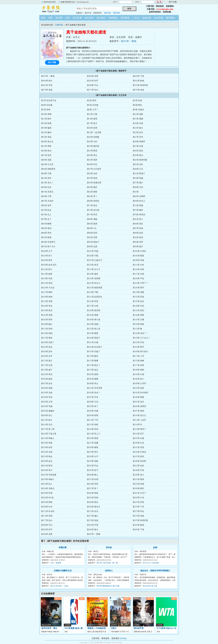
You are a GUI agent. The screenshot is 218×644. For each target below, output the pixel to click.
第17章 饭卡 (92, 123)
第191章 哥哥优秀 (95, 388)
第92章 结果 (92, 237)
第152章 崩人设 (94, 329)
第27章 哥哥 (138, 137)
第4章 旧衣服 (47, 105)
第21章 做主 (138, 128)
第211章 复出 (47, 420)
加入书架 (52, 62)
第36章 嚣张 (138, 151)
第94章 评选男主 (48, 242)
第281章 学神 (47, 85)
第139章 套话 (47, 310)
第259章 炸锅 (47, 493)
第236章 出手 (93, 457)
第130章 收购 (47, 297)
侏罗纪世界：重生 (49, 628)
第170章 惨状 (93, 356)
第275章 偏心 (93, 516)
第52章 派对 (46, 178)
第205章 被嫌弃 (48, 411)
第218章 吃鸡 (93, 429)
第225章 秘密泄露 (95, 288)
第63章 (136, 192)
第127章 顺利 (47, 292)
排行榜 (59, 18)
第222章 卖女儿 (94, 283)
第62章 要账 (92, 192)
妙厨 (155, 548)
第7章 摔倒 (46, 110)
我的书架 (116, 13)
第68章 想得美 (93, 201)
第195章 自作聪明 (140, 393)
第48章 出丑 (138, 169)
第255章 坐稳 (138, 484)
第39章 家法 (138, 155)
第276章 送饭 (138, 90)
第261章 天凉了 (139, 493)
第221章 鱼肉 (47, 283)
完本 (67, 18)
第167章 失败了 (94, 352)
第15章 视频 (138, 119)
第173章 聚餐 (93, 361)
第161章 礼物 (93, 342)
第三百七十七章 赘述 (151, 563)
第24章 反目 (138, 132)
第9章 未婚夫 (138, 110)
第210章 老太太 (139, 415)
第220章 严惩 (138, 278)
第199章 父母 (47, 402)
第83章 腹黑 (92, 224)
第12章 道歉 (138, 114)
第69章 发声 (46, 205)
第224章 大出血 (48, 288)
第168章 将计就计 (140, 352)
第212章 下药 (93, 420)
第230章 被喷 (93, 447)
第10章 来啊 (46, 114)
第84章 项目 (138, 224)
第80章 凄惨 (92, 219)
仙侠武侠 (147, 18)
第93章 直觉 (138, 237)
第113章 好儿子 (94, 269)
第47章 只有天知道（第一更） (108, 563)
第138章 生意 (138, 306)
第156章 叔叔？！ (140, 333)
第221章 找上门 (94, 434)
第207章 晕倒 (138, 411)
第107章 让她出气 (95, 260)
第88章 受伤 (46, 233)
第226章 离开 (138, 288)
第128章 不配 (93, 292)
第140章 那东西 (94, 310)
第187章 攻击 (47, 383)
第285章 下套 (138, 76)
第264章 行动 (138, 498)
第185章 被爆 (93, 379)
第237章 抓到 (138, 457)
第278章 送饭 (47, 90)
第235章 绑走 (47, 457)
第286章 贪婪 (93, 76)
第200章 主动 (93, 402)
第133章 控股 (47, 301)
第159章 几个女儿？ (141, 338)
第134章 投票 (93, 301)
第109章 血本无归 (49, 265)
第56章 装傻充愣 (94, 183)
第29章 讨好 (92, 142)
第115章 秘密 (47, 274)
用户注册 (173, 2)
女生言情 (159, 18)
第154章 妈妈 (47, 333)
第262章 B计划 (47, 498)
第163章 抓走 (47, 347)
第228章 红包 (138, 443)
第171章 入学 (138, 356)
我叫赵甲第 (139, 628)
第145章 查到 (47, 320)
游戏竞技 (113, 18)
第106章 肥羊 (47, 260)
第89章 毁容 (92, 233)
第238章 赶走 (47, 461)
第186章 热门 (138, 379)
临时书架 (107, 13)
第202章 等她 (47, 406)
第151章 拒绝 (47, 329)
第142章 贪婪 (47, 315)
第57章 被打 (138, 183)
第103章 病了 (47, 256)
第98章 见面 (92, 247)
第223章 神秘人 (48, 438)
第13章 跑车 (46, 119)
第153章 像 (137, 329)
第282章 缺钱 (138, 81)
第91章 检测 (46, 237)
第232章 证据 (47, 452)
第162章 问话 (138, 342)
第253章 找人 (47, 484)
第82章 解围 (46, 224)
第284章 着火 (47, 81)
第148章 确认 (47, 324)
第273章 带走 (138, 511)
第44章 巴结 (92, 164)
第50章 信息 (92, 174)
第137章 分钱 (93, 306)
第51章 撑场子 (139, 174)
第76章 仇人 (46, 215)
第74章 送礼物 (93, 210)
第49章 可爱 (46, 174)
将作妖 (109, 548)
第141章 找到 (138, 310)
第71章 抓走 (92, 205)
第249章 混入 (138, 475)
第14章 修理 (92, 119)
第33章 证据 (138, 146)
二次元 (136, 18)
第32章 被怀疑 (93, 146)
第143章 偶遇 (93, 315)
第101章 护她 (93, 251)
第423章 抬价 (138, 466)
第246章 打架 (138, 470)
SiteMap (123, 638)
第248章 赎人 (93, 475)
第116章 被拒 (93, 274)
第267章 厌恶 (138, 502)
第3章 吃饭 (137, 100)
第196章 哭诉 (47, 397)
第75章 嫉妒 (138, 210)
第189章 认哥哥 (139, 383)
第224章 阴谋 (93, 438)
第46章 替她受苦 (48, 169)
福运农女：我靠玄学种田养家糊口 (155, 571)
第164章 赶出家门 (95, 347)
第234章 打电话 (139, 452)
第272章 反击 (93, 511)
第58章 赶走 (46, 187)
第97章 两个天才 (48, 247)
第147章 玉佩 (138, 320)
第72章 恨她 (138, 205)
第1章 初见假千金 (49, 100)
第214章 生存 (47, 425)
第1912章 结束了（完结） (60, 586)
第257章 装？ (93, 488)
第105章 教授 (138, 256)
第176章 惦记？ (94, 365)
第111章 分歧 (138, 265)
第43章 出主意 (47, 164)
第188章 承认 (93, 383)
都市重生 (171, 18)
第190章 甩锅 (47, 388)
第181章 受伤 (47, 374)
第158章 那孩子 (94, 338)
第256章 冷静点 (48, 488)
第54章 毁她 (138, 178)
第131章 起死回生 (95, 297)
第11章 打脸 (92, 114)
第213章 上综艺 (139, 420)
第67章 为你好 (47, 201)
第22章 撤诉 (46, 132)
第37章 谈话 (46, 155)
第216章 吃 (137, 425)
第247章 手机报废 (49, 475)
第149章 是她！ (94, 324)
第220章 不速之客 (49, 434)
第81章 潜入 (138, 219)
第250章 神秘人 (48, 479)
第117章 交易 (138, 274)
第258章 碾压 (138, 488)
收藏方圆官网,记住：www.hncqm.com (75, 2)
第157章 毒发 (47, 338)
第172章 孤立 (47, 361)
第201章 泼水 (138, 402)
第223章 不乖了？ (140, 283)
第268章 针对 (47, 507)
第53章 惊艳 (92, 178)
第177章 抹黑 (138, 365)
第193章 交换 (47, 393)
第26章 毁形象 (93, 137)
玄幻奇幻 (101, 18)
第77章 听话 (92, 215)
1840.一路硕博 (56, 563)
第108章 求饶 (138, 260)
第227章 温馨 (93, 443)
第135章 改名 (138, 301)
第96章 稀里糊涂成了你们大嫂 (108, 586)
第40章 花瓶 (46, 160)
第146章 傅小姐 (94, 320)
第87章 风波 (138, 228)
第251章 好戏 (93, 479)
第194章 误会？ (94, 393)
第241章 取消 (47, 466)
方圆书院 (55, 9)
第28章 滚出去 (47, 142)
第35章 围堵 (92, 151)
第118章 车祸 (47, 278)
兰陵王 (113, 628)
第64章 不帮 (46, 196)
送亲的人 (109, 571)
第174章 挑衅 (138, 361)
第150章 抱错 (138, 324)
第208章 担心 (47, 415)
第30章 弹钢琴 (139, 142)
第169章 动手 (47, 356)
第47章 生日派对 (94, 169)
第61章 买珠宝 (47, 192)
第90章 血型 (138, 233)
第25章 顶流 (46, 137)
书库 (50, 18)
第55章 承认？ (47, 183)
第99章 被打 (138, 247)
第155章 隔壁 (93, 333)
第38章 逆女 (92, 155)
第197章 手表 (93, 397)
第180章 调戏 (138, 370)
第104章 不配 (93, 256)
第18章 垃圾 (138, 123)
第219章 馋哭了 (139, 429)
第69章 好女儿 (139, 201)
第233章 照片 (93, 452)
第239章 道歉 (93, 461)
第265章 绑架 (47, 502)
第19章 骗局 (46, 128)
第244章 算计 (47, 470)
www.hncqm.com (165, 9)
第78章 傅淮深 (139, 215)
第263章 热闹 (93, 498)
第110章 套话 (93, 265)
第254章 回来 (93, 484)
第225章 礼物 (138, 438)
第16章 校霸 (46, 123)
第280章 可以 (93, 85)
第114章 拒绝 (138, 269)
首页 (43, 18)
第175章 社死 (47, 365)
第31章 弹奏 (46, 146)
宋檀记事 (63, 548)
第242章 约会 (93, 466)
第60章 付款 (138, 187)
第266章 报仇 (93, 502)
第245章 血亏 (93, 470)
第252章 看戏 (138, 479)
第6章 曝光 (137, 105)
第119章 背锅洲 (94, 278)
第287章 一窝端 (129, 41)
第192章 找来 (138, 388)
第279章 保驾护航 (140, 85)
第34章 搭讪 (46, 151)
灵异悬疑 (125, 18)
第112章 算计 (47, 269)
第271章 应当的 (48, 511)
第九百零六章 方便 (150, 586)
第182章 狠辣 (93, 374)
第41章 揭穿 (92, 160)
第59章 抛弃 (92, 187)
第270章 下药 (138, 507)
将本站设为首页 (50, 2)
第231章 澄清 (138, 447)
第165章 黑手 (138, 347)
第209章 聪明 (93, 415)
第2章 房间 (92, 100)
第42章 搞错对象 (140, 160)
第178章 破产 (47, 370)
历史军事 (77, 18)
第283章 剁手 (93, 81)
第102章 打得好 (139, 251)
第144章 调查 (138, 315)
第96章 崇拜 (138, 242)
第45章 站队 (138, 164)
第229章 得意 (47, 447)
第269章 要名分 (94, 507)
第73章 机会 (46, 210)
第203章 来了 (93, 406)
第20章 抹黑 (92, 128)
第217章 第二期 (48, 429)
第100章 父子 (47, 251)
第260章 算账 (93, 493)
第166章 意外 (47, 352)
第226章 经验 (47, 443)
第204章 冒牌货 (139, 406)
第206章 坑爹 (93, 411)
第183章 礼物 (138, 374)
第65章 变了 (92, 196)
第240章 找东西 (139, 461)
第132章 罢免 (138, 297)
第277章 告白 (93, 90)
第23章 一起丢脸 (94, 132)
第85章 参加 (46, 228)
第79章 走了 (46, 219)
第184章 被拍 (47, 379)
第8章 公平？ (93, 110)
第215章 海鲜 (93, 425)
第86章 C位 (92, 228)
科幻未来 (89, 18)
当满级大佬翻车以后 (63, 571)
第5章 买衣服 (93, 105)
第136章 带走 (47, 306)
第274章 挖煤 (47, 516)
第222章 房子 (138, 434)
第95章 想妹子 (93, 242)
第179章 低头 (93, 370)
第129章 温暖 (138, 292)
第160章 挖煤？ (48, 342)
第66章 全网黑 (139, 196)
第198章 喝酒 (138, 397)
